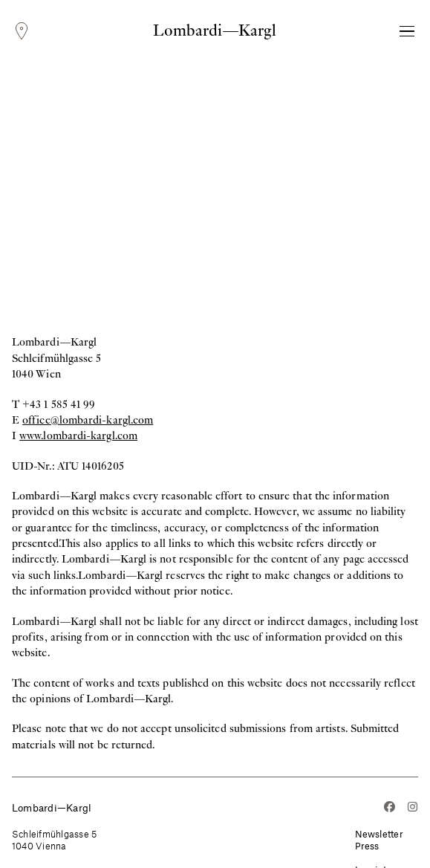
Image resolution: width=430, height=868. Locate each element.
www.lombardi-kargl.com (78, 435)
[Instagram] (413, 809)
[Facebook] (390, 809)
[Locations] (22, 31)
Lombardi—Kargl (215, 30)
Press (367, 846)
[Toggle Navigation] (407, 31)
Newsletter (379, 834)
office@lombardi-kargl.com (88, 420)
